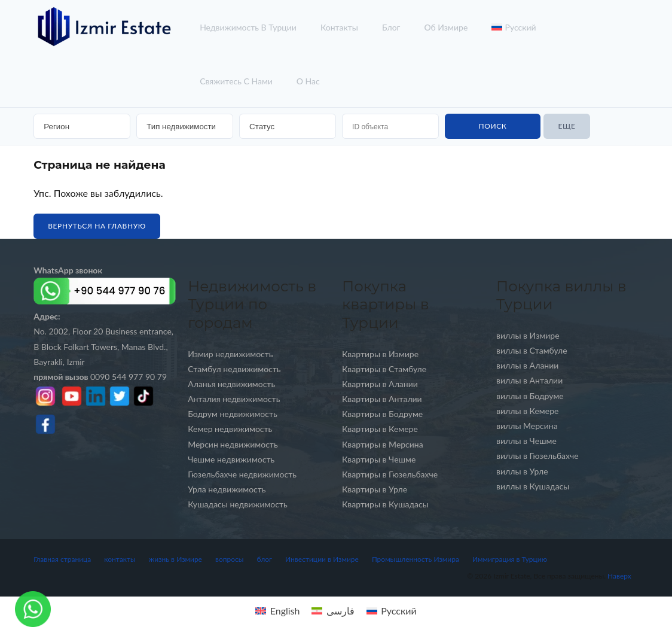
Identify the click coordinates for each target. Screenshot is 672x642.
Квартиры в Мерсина (383, 444)
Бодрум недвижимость (233, 414)
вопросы (229, 559)
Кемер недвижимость (230, 429)
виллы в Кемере (527, 411)
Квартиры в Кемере (380, 429)
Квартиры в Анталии (382, 399)
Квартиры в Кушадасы (385, 504)
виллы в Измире (528, 335)
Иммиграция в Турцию (510, 559)
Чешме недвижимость (231, 459)
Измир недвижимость (230, 354)
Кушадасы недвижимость (238, 504)
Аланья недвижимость (231, 384)
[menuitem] (277, 611)
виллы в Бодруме (530, 396)
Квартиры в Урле (375, 489)
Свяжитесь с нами (236, 81)
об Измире (446, 27)
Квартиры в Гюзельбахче (390, 474)
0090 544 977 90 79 (100, 377)
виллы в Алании (527, 365)
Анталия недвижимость (234, 399)
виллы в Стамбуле (532, 350)
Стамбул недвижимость (234, 369)
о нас (308, 81)
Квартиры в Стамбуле (384, 369)
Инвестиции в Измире (322, 559)
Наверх (619, 576)
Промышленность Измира (416, 559)
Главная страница (62, 559)
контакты (339, 27)
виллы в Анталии (529, 380)
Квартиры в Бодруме (382, 414)
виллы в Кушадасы (533, 486)
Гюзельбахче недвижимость (242, 474)
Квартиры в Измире (380, 354)
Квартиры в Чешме (379, 459)
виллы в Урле (522, 471)
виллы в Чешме (526, 441)
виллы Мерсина (527, 426)
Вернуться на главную (97, 226)
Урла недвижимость (227, 489)
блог (391, 27)
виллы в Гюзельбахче (537, 456)
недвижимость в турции (248, 27)
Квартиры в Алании (380, 384)
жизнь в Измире (175, 559)
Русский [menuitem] (398, 611)
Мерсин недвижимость (233, 444)
